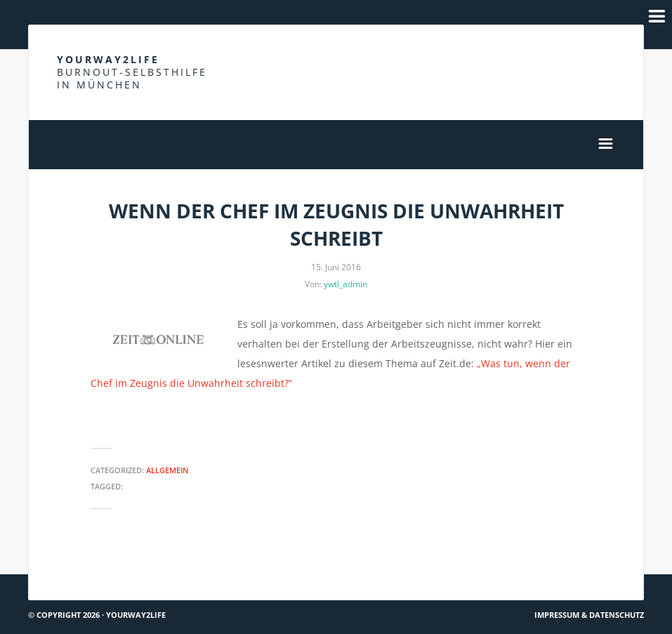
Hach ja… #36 (64, 568)
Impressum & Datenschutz (589, 615)
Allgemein (167, 470)
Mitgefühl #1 (606, 568)
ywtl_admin (345, 284)
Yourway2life (132, 72)
